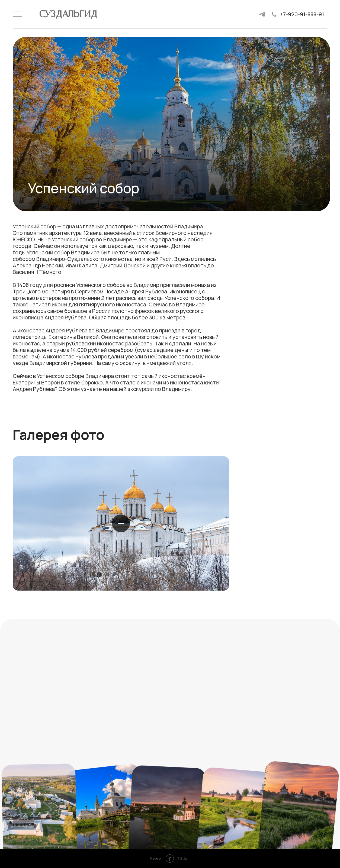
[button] (121, 523)
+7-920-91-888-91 (302, 14)
